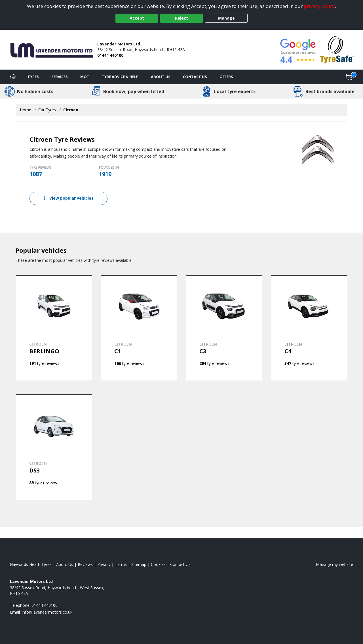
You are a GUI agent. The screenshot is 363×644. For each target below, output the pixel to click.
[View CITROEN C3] (224, 328)
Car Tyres (47, 110)
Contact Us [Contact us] (195, 77)
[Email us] (47, 612)
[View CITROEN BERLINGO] (54, 328)
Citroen (71, 110)
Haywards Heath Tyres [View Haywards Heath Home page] (31, 564)
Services (60, 77)
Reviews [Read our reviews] (85, 564)
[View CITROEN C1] (139, 328)
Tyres (33, 77)
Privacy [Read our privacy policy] (104, 564)
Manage (226, 18)
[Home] (13, 77)
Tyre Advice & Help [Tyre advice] (120, 77)
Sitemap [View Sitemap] (139, 564)
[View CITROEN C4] (309, 328)
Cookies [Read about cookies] (158, 564)
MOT (85, 77)
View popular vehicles (68, 198)
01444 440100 (110, 55)
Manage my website (334, 564)
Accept (137, 18)
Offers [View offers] (226, 77)
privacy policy (319, 6)
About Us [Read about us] (65, 564)
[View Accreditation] (337, 49)
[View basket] (349, 77)
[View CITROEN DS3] (54, 447)
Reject (181, 18)
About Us (161, 77)
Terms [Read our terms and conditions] (121, 564)
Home (26, 110)
